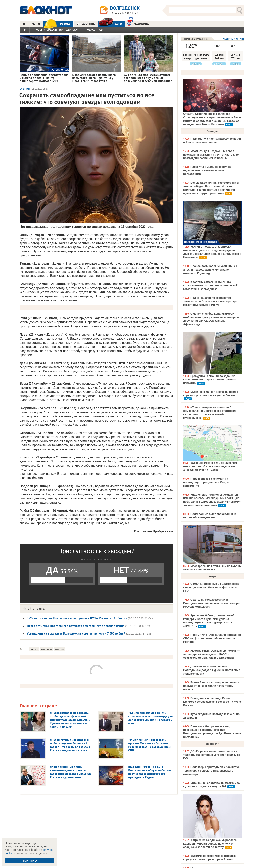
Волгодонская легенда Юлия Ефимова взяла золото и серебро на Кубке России (212, 702)
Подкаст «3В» (95, 30)
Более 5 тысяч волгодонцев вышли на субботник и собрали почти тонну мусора (211, 686)
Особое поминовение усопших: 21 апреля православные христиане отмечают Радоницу (210, 270)
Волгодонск (47, 649)
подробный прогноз (234, 39)
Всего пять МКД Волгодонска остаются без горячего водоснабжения (76, 626)
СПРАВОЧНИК (86, 24)
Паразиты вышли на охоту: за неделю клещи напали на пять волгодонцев (207, 170)
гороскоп (60, 649)
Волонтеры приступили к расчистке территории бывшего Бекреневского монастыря (211, 771)
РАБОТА (57, 24)
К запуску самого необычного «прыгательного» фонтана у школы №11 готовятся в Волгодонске (211, 285)
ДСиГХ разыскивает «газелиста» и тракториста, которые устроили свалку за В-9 (212, 755)
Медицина (138, 23)
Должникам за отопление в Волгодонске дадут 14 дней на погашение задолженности (212, 670)
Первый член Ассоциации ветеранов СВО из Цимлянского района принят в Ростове (212, 638)
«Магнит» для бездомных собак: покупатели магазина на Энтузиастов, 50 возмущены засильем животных (211, 155)
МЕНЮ (36, 24)
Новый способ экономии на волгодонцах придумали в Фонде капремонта (206, 482)
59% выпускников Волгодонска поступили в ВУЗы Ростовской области (77, 618)
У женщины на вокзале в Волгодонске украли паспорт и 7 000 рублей (76, 633)
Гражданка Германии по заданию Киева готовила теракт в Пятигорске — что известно (212, 380)
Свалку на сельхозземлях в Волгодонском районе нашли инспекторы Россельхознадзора (212, 603)
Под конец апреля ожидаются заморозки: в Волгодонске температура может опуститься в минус (210, 301)
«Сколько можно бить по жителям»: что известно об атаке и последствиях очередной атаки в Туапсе (211, 466)
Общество (25, 89)
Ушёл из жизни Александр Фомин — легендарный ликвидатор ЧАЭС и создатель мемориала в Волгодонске (211, 654)
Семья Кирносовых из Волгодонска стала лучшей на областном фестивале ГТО (211, 587)
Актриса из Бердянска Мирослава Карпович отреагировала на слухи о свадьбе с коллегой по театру (210, 844)
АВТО (110, 24)
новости (34, 649)
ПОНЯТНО (29, 860)
